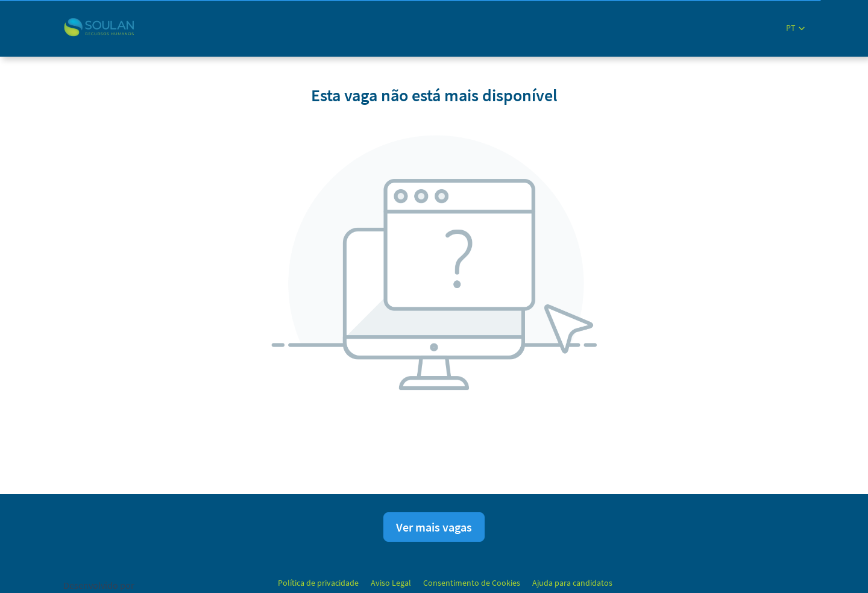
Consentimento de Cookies (472, 583)
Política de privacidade (318, 583)
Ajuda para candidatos (572, 583)
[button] (795, 28)
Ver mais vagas (434, 527)
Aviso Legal (391, 583)
